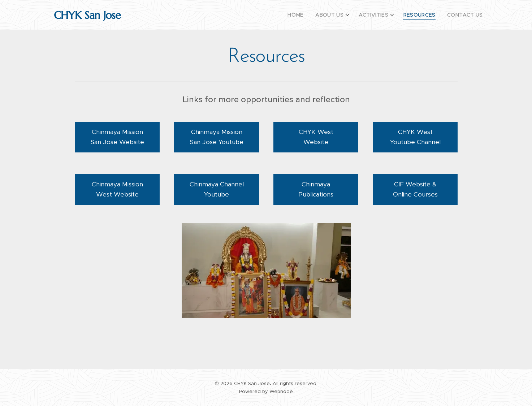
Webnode (281, 391)
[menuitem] (309, 15)
